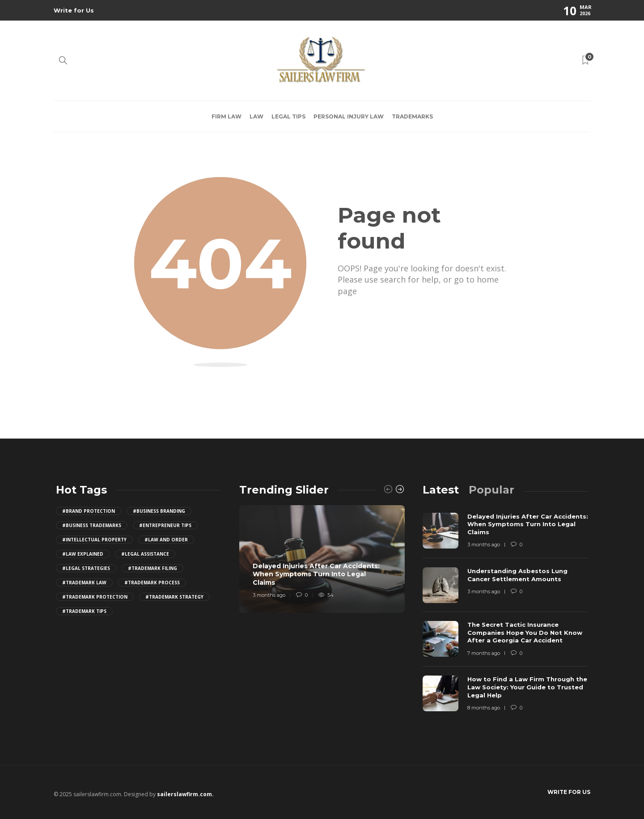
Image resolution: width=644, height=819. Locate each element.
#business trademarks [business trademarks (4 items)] (92, 525)
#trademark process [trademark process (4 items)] (152, 583)
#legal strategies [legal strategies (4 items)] (86, 568)
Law (256, 116)
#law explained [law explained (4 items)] (83, 554)
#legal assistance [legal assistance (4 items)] (145, 554)
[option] (322, 559)
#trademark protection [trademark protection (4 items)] (95, 597)
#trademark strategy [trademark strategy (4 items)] (174, 597)
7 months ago (484, 653)
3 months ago (269, 595)
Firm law (227, 116)
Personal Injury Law (349, 116)
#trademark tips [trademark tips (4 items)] (84, 611)
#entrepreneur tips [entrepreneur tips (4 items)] (165, 525)
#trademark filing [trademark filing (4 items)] (153, 568)
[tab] (441, 490)
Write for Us (74, 10)
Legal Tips (288, 116)
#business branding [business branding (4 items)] (159, 511)
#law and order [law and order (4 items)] (166, 540)
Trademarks (412, 116)
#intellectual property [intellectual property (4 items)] (94, 540)
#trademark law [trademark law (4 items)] (84, 583)
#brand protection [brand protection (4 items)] (89, 511)
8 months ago (484, 708)
